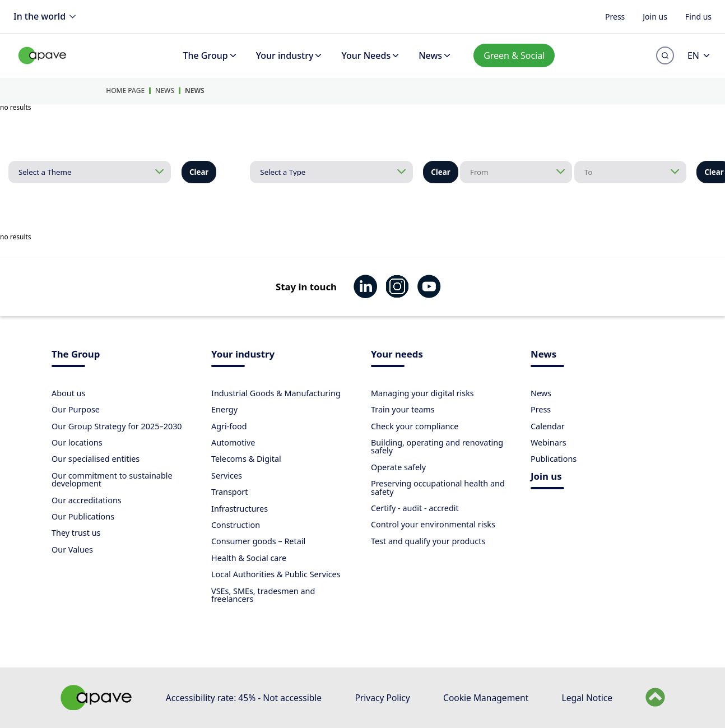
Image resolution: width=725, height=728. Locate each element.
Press (615, 16)
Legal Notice (587, 698)
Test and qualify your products (428, 541)
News (435, 55)
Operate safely (398, 467)
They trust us (76, 533)
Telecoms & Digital (246, 459)
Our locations (77, 442)
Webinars (549, 442)
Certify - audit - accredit (415, 508)
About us (68, 393)
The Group (211, 55)
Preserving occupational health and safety (438, 487)
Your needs (397, 355)
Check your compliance (415, 426)
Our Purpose (76, 409)
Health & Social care (249, 558)
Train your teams (403, 409)
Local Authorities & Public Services (276, 574)
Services (227, 476)
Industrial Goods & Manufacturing (276, 393)
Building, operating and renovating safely (437, 446)
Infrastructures (240, 509)
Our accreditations (87, 500)
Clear (199, 172)
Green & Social (514, 55)
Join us (655, 16)
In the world (47, 17)
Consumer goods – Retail (258, 541)
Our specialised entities (96, 459)
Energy (224, 409)
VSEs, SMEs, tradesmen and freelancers (263, 595)
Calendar (548, 426)
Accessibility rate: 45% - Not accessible (244, 698)
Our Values (72, 550)
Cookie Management (486, 698)
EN (700, 55)
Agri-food (229, 426)
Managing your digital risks (422, 393)
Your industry (290, 55)
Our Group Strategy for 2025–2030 (117, 426)
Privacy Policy (382, 698)
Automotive (233, 442)
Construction (236, 525)
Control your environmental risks (433, 524)
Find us (698, 16)
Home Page (125, 91)
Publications (554, 459)
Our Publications (83, 516)
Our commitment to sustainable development (112, 479)
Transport (230, 492)
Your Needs (371, 55)
